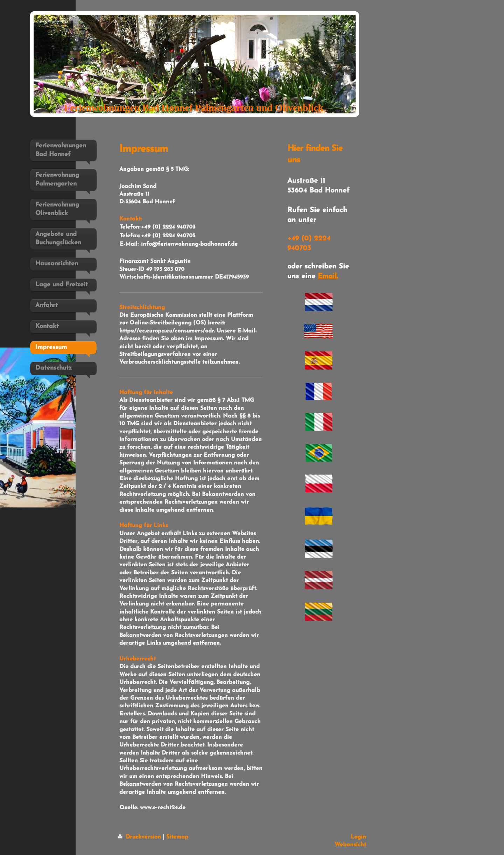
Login (358, 837)
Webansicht (350, 845)
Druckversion (140, 837)
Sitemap (177, 837)
